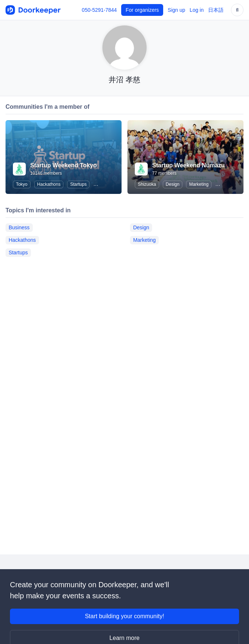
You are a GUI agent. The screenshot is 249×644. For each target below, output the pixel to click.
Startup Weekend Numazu (188, 165)
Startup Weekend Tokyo (64, 165)
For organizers (142, 10)
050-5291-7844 (99, 10)
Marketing (199, 184)
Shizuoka (147, 184)
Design (173, 184)
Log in (197, 10)
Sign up (176, 10)
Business (19, 227)
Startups (78, 184)
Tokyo (22, 184)
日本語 (216, 10)
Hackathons (49, 184)
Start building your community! (124, 616)
